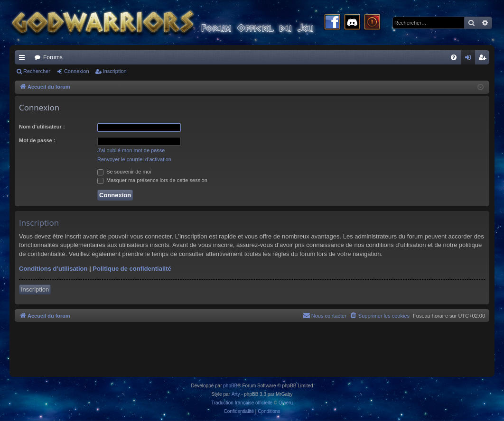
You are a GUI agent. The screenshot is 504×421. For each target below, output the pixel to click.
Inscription (115, 71)
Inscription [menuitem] (484, 59)
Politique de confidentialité (132, 269)
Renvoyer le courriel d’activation (134, 159)
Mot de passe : (37, 140)
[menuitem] (454, 57)
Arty (236, 394)
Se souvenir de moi (124, 172)
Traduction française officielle (242, 403)
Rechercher (37, 71)
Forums (53, 57)
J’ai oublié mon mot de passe (131, 150)
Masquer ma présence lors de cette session (152, 180)
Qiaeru (286, 403)
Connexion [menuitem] (470, 59)
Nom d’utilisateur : (42, 127)
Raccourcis (24, 59)
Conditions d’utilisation (53, 269)
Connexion (77, 71)
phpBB (230, 386)
